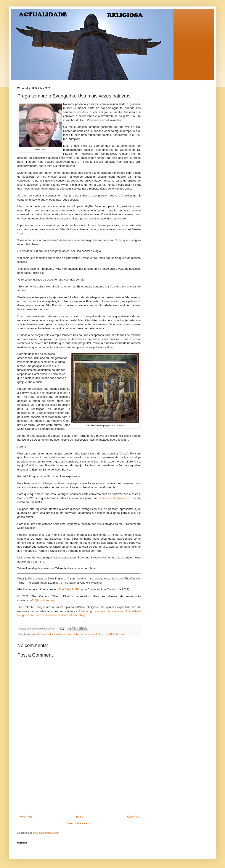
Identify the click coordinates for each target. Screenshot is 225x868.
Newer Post (25, 817)
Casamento (43, 634)
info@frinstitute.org (42, 600)
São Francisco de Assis (92, 634)
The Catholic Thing (71, 589)
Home (80, 817)
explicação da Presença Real (117, 498)
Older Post (133, 817)
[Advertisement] (79, 783)
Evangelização (58, 634)
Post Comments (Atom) (47, 833)
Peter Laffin (73, 634)
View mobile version (79, 823)
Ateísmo (31, 634)
